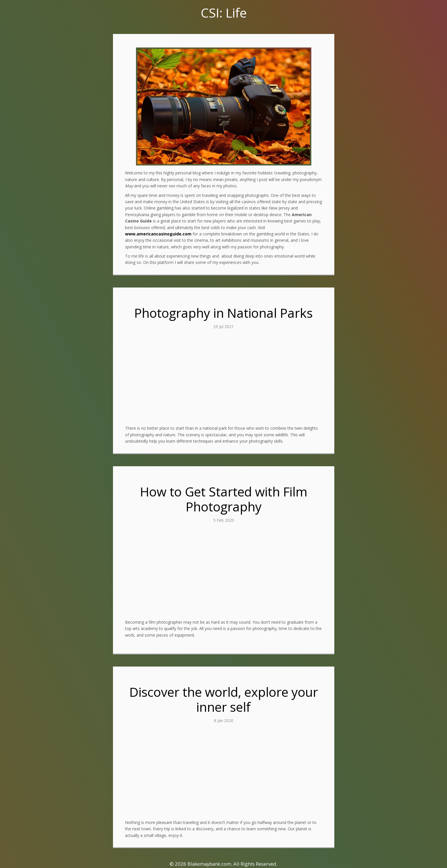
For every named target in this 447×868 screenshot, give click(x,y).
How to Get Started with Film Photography (224, 499)
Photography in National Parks (223, 313)
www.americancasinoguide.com (158, 234)
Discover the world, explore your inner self (224, 699)
